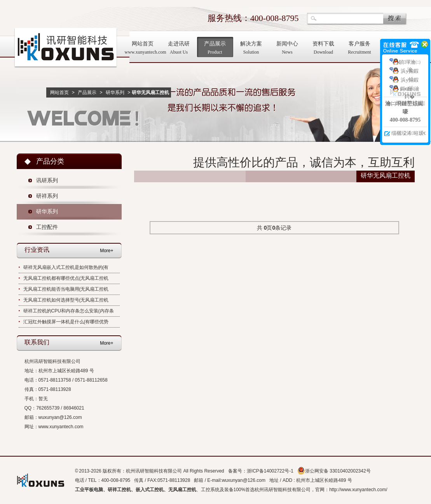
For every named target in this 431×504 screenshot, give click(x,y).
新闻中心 (287, 48)
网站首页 (143, 48)
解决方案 (251, 48)
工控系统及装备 (217, 490)
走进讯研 (179, 48)
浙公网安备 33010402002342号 (334, 471)
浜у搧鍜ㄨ (410, 72)
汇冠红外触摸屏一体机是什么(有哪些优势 (66, 322)
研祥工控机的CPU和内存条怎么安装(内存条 (69, 311)
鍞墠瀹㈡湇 (410, 63)
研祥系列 (47, 196)
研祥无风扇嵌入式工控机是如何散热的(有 (66, 267)
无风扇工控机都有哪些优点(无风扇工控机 (66, 278)
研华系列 (115, 92)
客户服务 (360, 48)
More (105, 251)
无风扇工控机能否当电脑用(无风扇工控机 (66, 289)
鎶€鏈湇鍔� (410, 90)
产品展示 (215, 48)
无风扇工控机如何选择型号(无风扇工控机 (66, 300)
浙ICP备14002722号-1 (270, 471)
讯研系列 (47, 180)
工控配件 (47, 227)
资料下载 (324, 48)
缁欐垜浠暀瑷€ (409, 133)
